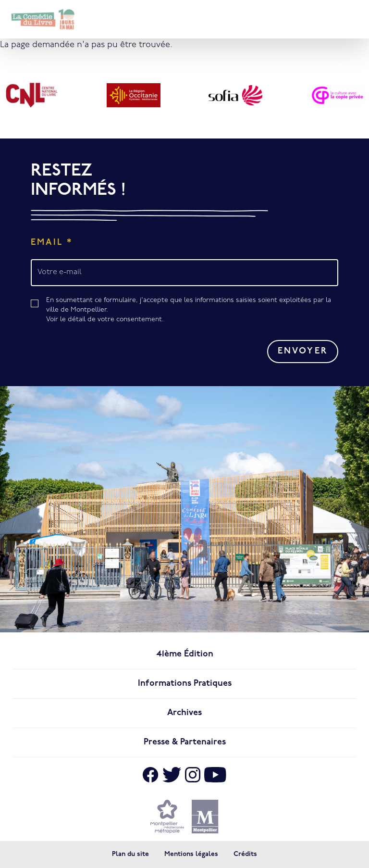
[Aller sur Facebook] (150, 775)
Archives (184, 713)
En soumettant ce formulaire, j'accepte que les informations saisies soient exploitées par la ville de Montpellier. (192, 311)
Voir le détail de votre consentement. (105, 320)
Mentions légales (191, 854)
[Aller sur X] (172, 775)
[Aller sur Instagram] (193, 775)
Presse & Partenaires (185, 742)
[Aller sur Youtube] (215, 775)
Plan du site (130, 854)
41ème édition (185, 654)
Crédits (245, 854)
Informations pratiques (185, 684)
